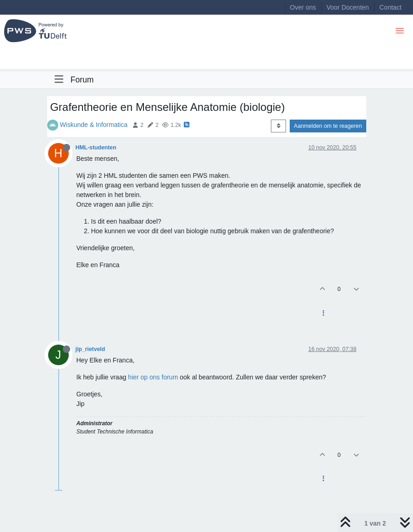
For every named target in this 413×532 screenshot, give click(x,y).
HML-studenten (96, 148)
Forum (82, 80)
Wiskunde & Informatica (94, 125)
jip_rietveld (91, 349)
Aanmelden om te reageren (328, 126)
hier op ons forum (153, 377)
